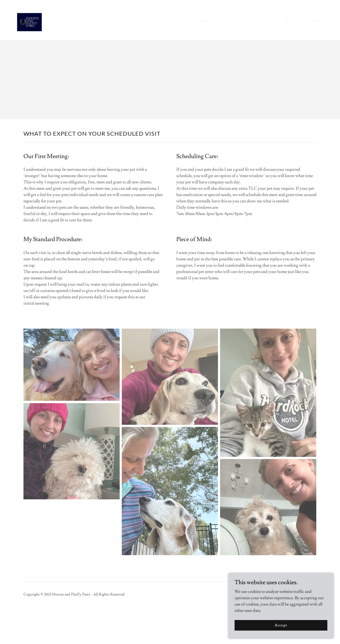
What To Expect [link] (235, 21)
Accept (281, 625)
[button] (319, 21)
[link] (30, 19)
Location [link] (269, 21)
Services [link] (295, 21)
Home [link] (205, 21)
